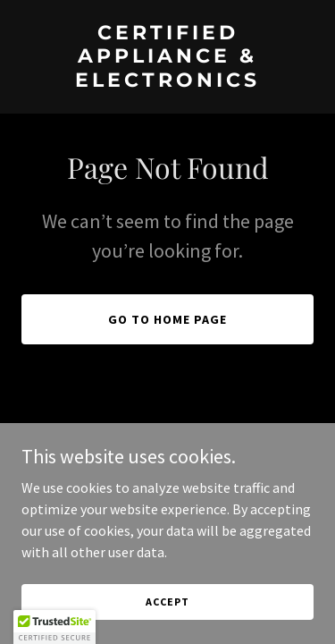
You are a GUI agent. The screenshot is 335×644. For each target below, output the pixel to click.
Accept (167, 602)
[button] (54, 627)
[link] (167, 81)
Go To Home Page (167, 319)
